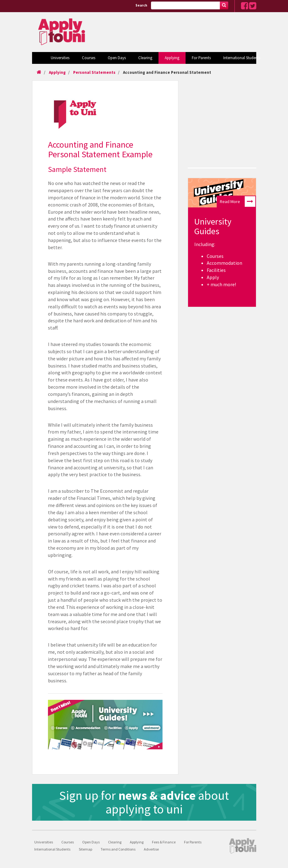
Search (141, 5)
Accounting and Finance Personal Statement (167, 72)
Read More (238, 202)
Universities (60, 58)
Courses (89, 58)
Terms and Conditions (118, 849)
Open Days (117, 58)
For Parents (201, 58)
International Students (242, 58)
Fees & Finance (164, 842)
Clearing (145, 58)
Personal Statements (94, 72)
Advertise (151, 849)
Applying (172, 58)
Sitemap (85, 849)
